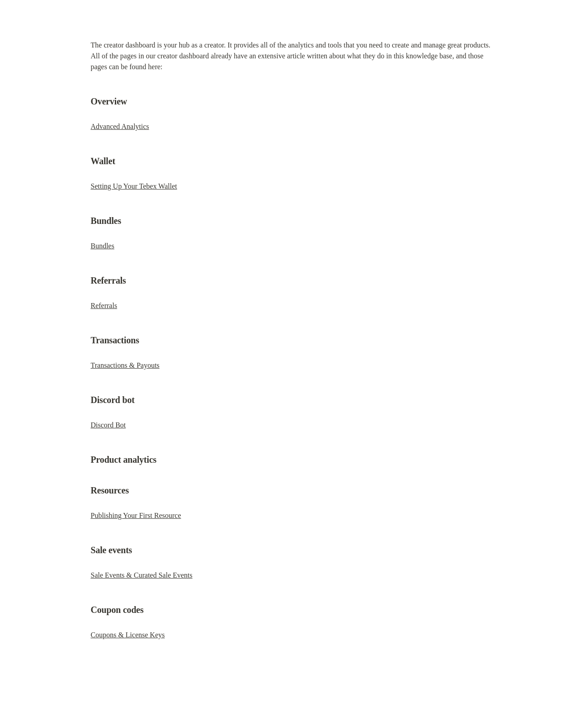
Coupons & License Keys (128, 635)
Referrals (104, 306)
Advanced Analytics (120, 126)
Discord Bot (108, 425)
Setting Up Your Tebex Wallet (134, 186)
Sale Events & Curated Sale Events (142, 575)
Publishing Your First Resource (136, 515)
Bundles (103, 246)
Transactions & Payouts (125, 365)
